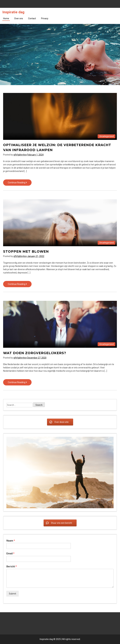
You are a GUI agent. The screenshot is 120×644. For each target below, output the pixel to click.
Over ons (19, 18)
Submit (12, 594)
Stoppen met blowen (26, 251)
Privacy (45, 18)
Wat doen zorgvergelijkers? (35, 353)
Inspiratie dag (13, 12)
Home (6, 18)
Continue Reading (20, 183)
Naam (11, 541)
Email (10, 554)
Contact (32, 18)
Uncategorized (106, 136)
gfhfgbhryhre (20, 155)
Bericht (12, 566)
